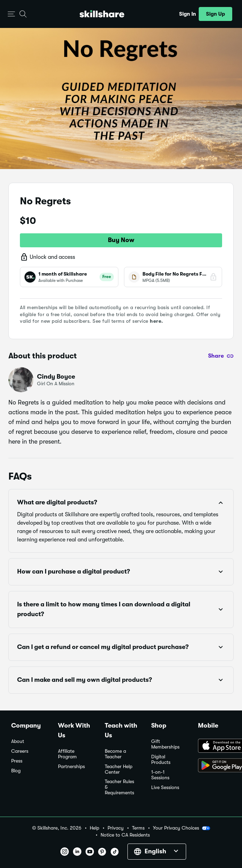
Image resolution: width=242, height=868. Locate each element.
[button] (11, 14)
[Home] (102, 14)
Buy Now (121, 240)
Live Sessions (165, 787)
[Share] (221, 356)
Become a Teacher (115, 754)
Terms (138, 828)
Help (94, 828)
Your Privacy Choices (182, 828)
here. (156, 321)
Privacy (116, 828)
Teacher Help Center (119, 769)
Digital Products (161, 760)
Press (17, 761)
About (18, 741)
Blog (16, 771)
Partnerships (71, 767)
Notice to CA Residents (125, 835)
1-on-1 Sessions (160, 775)
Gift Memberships (165, 744)
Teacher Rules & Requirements (119, 787)
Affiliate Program (67, 754)
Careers (20, 751)
